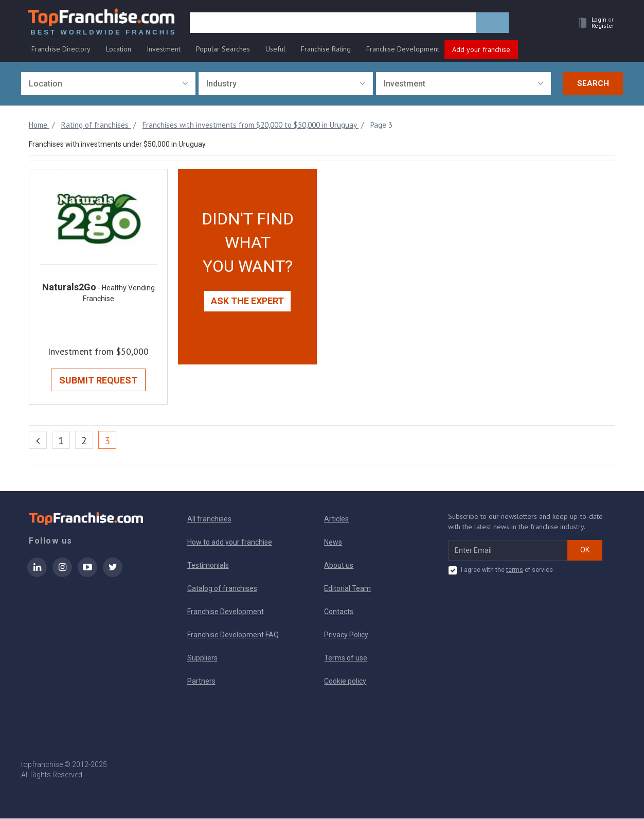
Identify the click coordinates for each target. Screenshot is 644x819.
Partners (201, 682)
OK (585, 550)
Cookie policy (345, 682)
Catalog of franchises (222, 589)
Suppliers (202, 658)
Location (119, 50)
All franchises (209, 519)
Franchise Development (403, 50)
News (333, 543)
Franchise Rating (326, 50)
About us (339, 566)
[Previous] (38, 440)
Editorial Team (347, 589)
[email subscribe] (508, 551)
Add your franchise (481, 50)
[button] (593, 24)
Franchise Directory (61, 50)
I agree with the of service (500, 571)
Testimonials (208, 566)
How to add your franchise (230, 543)
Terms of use (346, 658)
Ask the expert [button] (247, 301)
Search (593, 84)
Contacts (339, 612)
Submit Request (98, 381)
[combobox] (108, 84)
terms (515, 570)
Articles (336, 519)
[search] (334, 24)
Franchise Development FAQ (233, 635)
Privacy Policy (346, 635)
